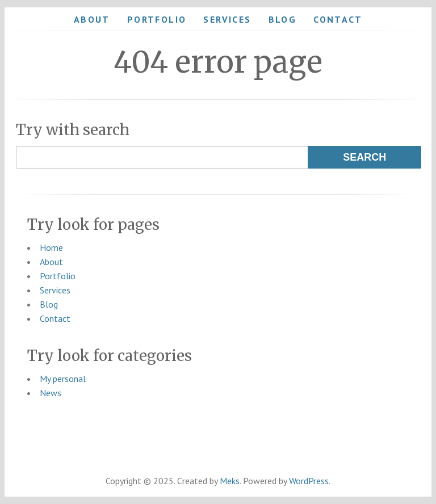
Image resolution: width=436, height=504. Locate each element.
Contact (338, 19)
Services (227, 19)
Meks (230, 481)
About (92, 19)
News (51, 393)
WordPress (309, 481)
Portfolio (157, 19)
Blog (283, 19)
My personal (63, 379)
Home (51, 247)
